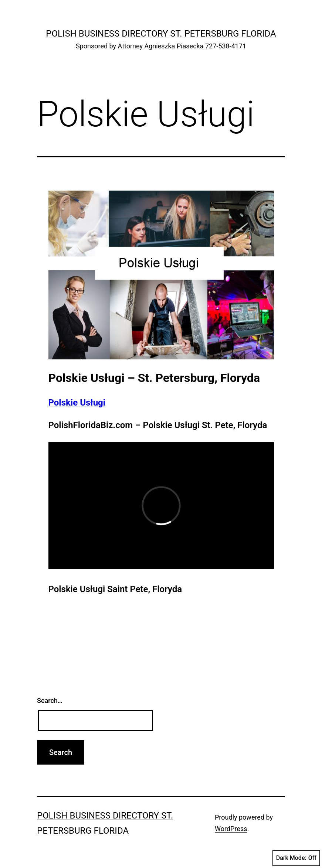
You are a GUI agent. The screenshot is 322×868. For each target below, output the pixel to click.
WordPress (231, 829)
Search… (50, 700)
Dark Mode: (296, 858)
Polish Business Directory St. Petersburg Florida (161, 34)
